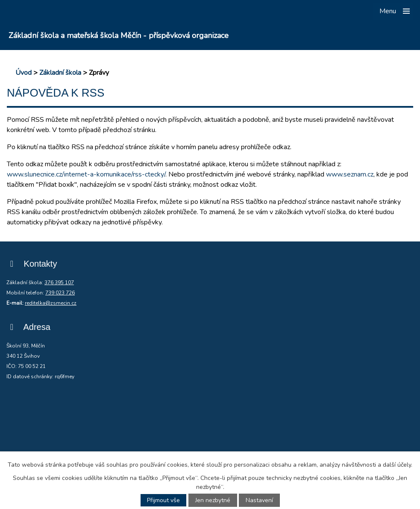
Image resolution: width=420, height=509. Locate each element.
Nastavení (259, 500)
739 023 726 (60, 293)
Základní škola (60, 73)
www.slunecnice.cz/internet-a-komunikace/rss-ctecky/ (86, 174)
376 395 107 (59, 282)
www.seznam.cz (350, 174)
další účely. (398, 465)
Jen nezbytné (213, 500)
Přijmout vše (163, 500)
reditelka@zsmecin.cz (51, 303)
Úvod (23, 73)
